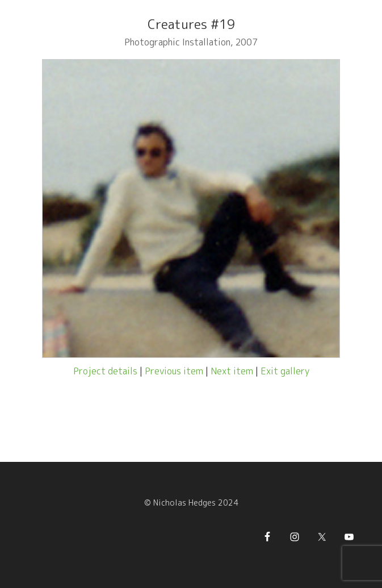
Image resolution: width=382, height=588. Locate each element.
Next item (232, 371)
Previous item (174, 371)
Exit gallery (285, 371)
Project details (105, 371)
